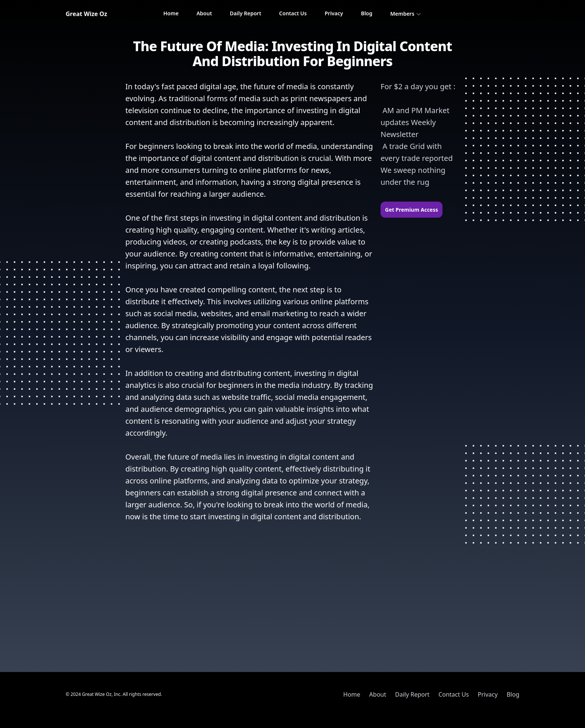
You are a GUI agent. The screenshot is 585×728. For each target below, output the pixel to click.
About (204, 13)
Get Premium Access (412, 210)
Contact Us (293, 13)
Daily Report (245, 13)
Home (171, 13)
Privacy (334, 13)
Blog (367, 13)
